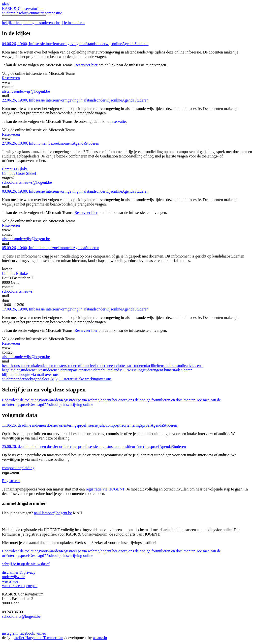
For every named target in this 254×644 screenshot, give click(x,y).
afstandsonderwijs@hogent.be (26, 91)
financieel (95, 366)
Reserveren (11, 78)
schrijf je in (69, 23)
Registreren (11, 481)
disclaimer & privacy (19, 572)
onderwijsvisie (14, 577)
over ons (105, 379)
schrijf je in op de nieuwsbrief (26, 564)
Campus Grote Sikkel (19, 173)
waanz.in (100, 638)
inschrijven (24, 13)
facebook (27, 633)
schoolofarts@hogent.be (21, 616)
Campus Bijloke (15, 169)
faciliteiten (161, 366)
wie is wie (10, 581)
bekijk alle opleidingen (27, 23)
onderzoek (24, 379)
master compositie (48, 13)
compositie (18, 468)
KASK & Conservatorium (23, 9)
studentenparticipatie (79, 370)
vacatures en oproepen (20, 586)
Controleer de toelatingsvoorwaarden (31, 400)
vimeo (41, 633)
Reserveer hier (86, 65)
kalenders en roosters (57, 366)
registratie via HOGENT (105, 489)
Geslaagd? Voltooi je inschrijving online (61, 404)
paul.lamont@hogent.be (53, 513)
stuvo (45, 370)
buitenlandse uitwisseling (129, 370)
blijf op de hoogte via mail (30, 374)
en (7, 4)
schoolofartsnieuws (17, 291)
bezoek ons (18, 366)
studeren (9, 13)
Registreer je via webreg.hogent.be (88, 400)
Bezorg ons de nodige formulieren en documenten (156, 400)
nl (3, 4)
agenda (38, 379)
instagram (10, 633)
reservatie (118, 121)
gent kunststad (174, 370)
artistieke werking (84, 379)
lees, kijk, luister (56, 379)
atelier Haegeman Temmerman (39, 638)
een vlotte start (127, 366)
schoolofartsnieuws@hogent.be (27, 182)
